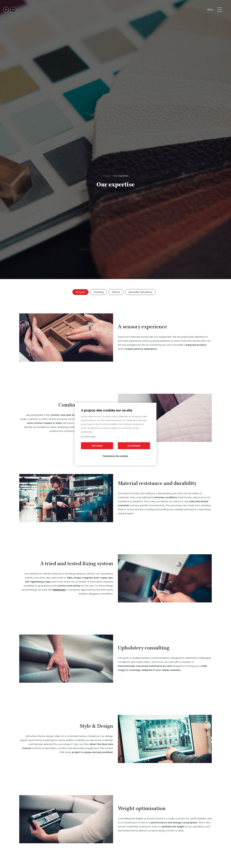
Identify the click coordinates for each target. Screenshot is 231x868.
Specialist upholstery (140, 292)
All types (80, 292)
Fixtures (116, 292)
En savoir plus (88, 436)
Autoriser (134, 446)
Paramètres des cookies (116, 456)
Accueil (107, 176)
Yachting (98, 292)
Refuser (97, 446)
